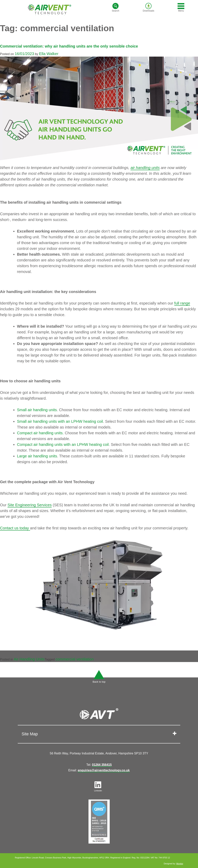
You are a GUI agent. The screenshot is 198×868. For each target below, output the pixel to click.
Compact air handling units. (40, 433)
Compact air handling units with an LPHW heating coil (63, 444)
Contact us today (15, 528)
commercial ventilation (75, 659)
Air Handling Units (29, 659)
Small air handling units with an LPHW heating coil (60, 421)
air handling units (145, 168)
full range (182, 303)
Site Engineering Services (30, 505)
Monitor (180, 864)
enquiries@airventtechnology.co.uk (104, 770)
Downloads (149, 8)
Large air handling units (37, 456)
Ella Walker (49, 54)
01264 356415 (102, 765)
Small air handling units (37, 410)
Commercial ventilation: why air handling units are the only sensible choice (69, 46)
